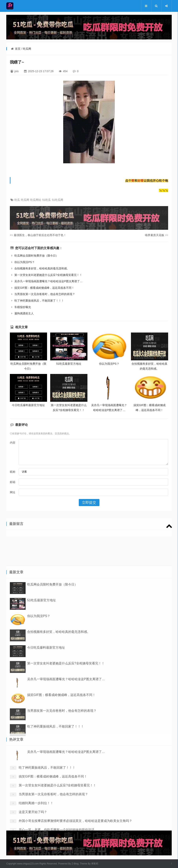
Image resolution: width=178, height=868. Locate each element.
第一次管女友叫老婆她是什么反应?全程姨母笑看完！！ (46, 275)
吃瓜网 (27, 49)
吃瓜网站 (36, 200)
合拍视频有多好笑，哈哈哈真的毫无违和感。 (40, 268)
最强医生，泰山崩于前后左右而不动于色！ (38, 235)
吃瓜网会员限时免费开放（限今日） (34, 256)
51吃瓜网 (57, 200)
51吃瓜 (46, 200)
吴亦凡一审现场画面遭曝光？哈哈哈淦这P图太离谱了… (46, 281)
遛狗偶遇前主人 (22, 313)
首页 (18, 49)
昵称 (13, 472)
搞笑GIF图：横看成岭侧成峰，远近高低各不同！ (42, 288)
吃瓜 (17, 200)
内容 (13, 443)
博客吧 (95, 864)
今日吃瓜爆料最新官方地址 (28, 405)
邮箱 (13, 482)
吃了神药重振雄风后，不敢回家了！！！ (37, 301)
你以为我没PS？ (22, 262)
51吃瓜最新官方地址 (69, 364)
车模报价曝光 (20, 307)
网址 (13, 492)
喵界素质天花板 (157, 235)
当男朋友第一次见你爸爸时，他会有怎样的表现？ (42, 294)
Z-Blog (75, 864)
